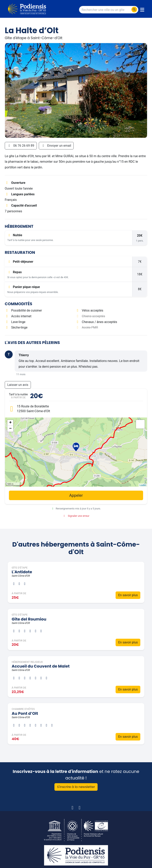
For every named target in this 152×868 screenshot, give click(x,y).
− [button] (10, 429)
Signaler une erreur (76, 516)
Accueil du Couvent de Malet (41, 666)
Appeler (76, 495)
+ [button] (10, 423)
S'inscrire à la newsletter (76, 787)
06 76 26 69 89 (21, 146)
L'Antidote (22, 572)
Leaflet (143, 485)
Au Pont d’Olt (25, 713)
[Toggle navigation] (142, 10)
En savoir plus (128, 595)
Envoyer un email (56, 146)
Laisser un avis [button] (18, 385)
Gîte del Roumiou (29, 619)
